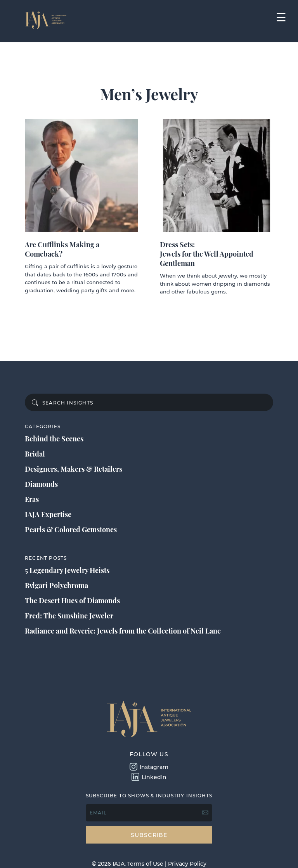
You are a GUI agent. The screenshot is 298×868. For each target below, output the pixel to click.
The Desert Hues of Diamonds (72, 601)
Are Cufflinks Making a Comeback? (62, 249)
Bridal (35, 454)
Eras (32, 499)
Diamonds (41, 484)
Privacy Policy (187, 864)
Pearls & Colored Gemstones (71, 529)
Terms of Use (145, 864)
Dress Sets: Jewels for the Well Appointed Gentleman (207, 254)
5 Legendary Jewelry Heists (67, 570)
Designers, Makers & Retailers (74, 469)
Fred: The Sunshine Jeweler (69, 616)
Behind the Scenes (54, 439)
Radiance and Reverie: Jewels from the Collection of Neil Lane (123, 631)
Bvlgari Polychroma (56, 585)
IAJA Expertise (48, 514)
